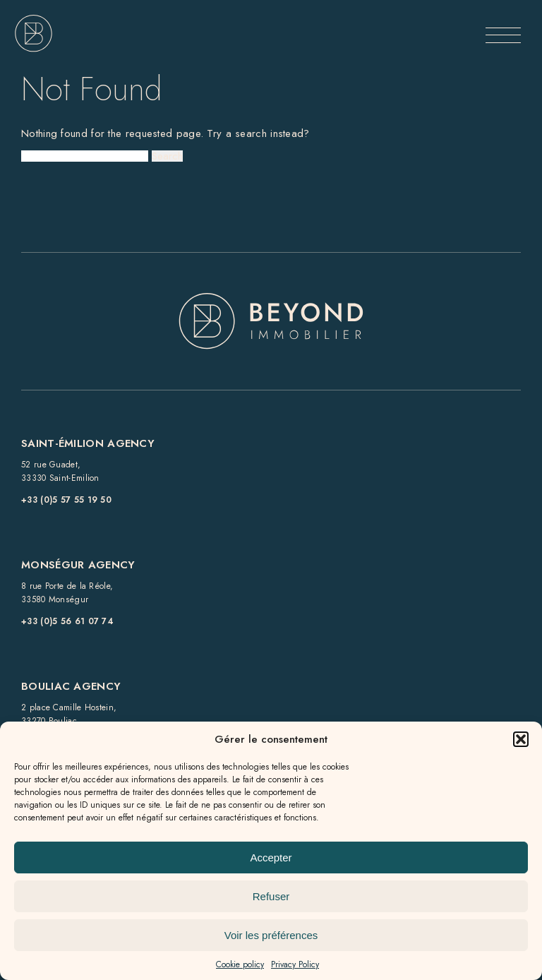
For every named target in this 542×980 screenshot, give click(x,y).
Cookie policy (240, 964)
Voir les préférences (271, 935)
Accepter (271, 857)
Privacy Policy (295, 964)
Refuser (271, 896)
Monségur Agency (78, 565)
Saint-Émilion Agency (88, 443)
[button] (521, 739)
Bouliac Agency (71, 686)
